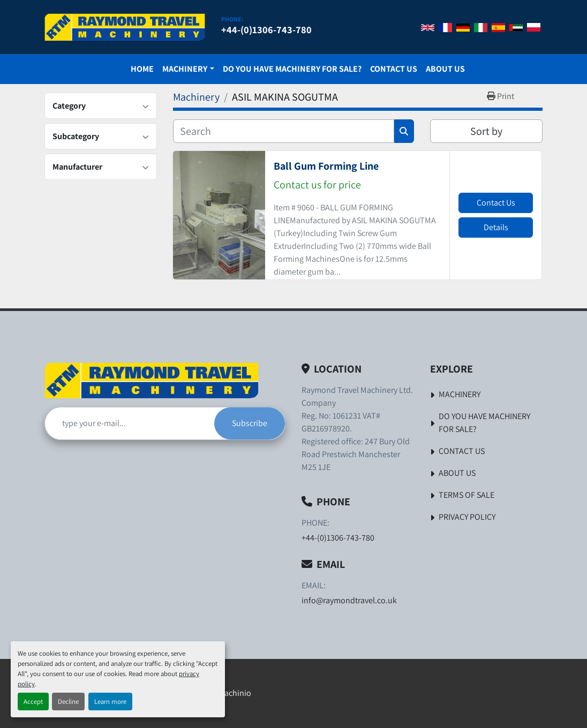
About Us (445, 69)
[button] (188, 69)
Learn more (110, 702)
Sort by (486, 131)
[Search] (284, 131)
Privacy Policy (467, 517)
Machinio (235, 693)
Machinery (185, 69)
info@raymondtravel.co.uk (349, 600)
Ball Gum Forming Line (326, 166)
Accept (33, 702)
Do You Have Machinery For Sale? (292, 69)
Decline (68, 702)
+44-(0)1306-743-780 (266, 29)
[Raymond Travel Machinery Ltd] (152, 380)
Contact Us (394, 69)
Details (496, 227)
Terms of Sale (466, 495)
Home (142, 69)
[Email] (130, 423)
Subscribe (250, 423)
